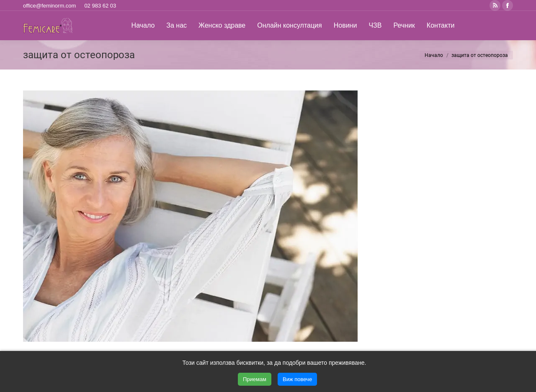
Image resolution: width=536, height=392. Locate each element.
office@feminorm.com (49, 6)
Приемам (255, 379)
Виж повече (297, 379)
